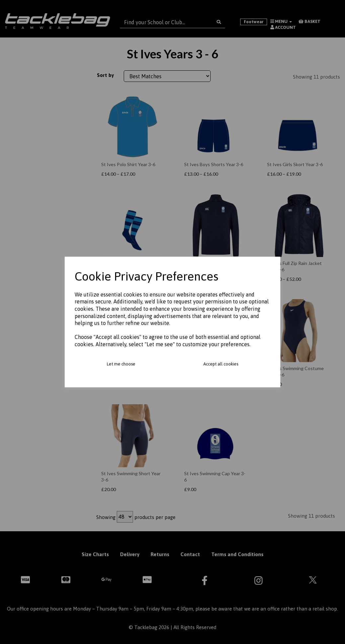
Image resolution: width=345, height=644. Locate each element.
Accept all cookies (221, 364)
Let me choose (121, 364)
